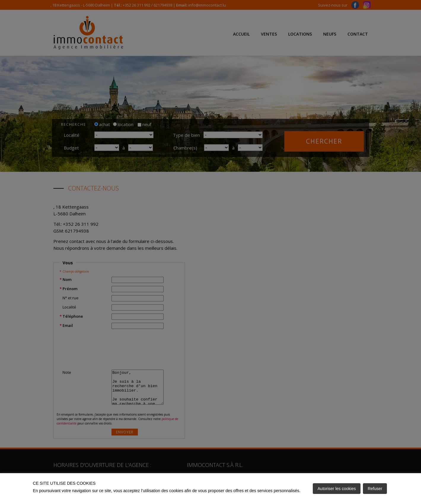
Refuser (375, 489)
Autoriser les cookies (337, 489)
